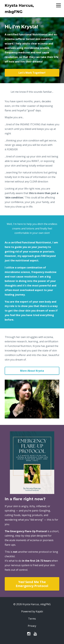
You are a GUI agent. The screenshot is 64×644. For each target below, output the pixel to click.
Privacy (32, 626)
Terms (32, 619)
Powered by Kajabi (32, 611)
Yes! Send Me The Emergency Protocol (32, 584)
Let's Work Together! (32, 73)
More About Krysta (32, 371)
